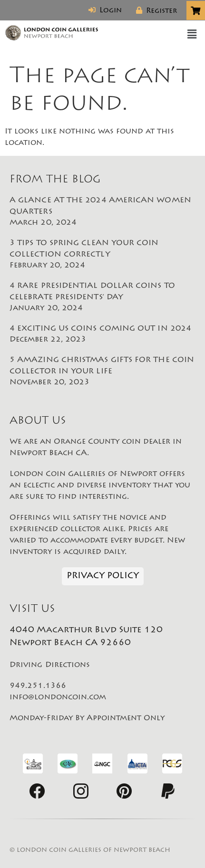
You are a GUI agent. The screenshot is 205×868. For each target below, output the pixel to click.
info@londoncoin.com (58, 697)
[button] (192, 35)
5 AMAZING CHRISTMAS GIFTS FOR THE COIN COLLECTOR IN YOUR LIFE (102, 372)
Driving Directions (50, 665)
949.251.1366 (38, 686)
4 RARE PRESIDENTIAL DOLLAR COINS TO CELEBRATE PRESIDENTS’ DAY (102, 298)
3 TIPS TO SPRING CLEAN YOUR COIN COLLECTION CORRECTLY (102, 255)
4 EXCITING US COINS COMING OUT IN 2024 (102, 335)
